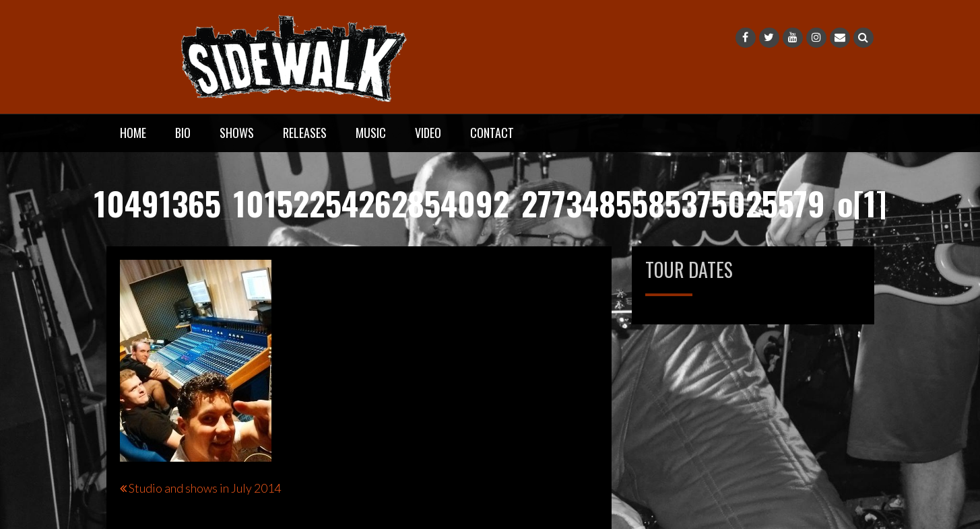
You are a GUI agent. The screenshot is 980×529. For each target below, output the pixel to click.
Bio (183, 133)
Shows (237, 133)
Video (428, 133)
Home (133, 133)
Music (371, 133)
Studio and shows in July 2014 (205, 488)
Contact (492, 133)
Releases (305, 133)
